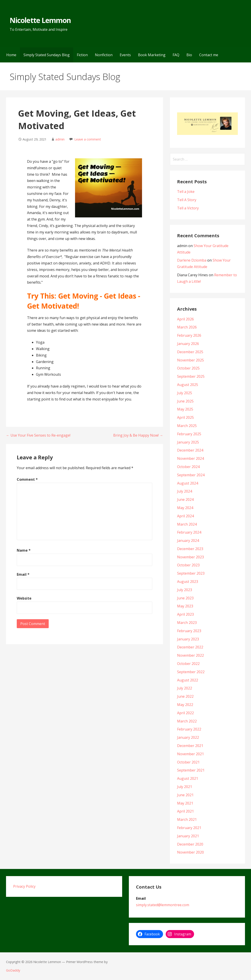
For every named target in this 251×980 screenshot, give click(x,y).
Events (125, 55)
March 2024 (187, 524)
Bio (189, 55)
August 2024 (188, 483)
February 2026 (189, 335)
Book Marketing (152, 55)
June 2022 (185, 696)
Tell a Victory (188, 208)
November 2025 (190, 360)
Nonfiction (104, 55)
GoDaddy (13, 970)
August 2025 (188, 385)
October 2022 (188, 664)
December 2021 (190, 746)
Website (24, 598)
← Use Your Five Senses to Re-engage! (38, 435)
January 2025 (188, 442)
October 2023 (188, 565)
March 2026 (187, 327)
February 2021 (189, 828)
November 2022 (190, 655)
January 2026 (188, 344)
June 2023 (185, 598)
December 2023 (190, 549)
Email (23, 574)
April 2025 (185, 417)
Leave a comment (88, 139)
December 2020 (190, 844)
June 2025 (185, 401)
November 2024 (190, 458)
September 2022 (191, 672)
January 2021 (188, 836)
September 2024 (191, 475)
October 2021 (188, 762)
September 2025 (191, 376)
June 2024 (185, 499)
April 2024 (185, 516)
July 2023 (185, 590)
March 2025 (187, 426)
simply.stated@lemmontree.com (163, 905)
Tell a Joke (186, 192)
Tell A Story (187, 200)
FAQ (176, 55)
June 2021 (185, 795)
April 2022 (185, 713)
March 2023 (187, 623)
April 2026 (185, 319)
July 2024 (185, 491)
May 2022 (185, 705)
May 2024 (185, 508)
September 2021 (191, 770)
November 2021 (190, 754)
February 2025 (189, 434)
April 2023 (185, 614)
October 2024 (188, 467)
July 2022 (185, 688)
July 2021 (185, 787)
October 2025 (188, 368)
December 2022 (190, 647)
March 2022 (187, 721)
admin (60, 139)
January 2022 (188, 737)
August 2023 (188, 582)
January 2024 (188, 541)
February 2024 (189, 532)
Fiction (82, 55)
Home (11, 55)
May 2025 (185, 409)
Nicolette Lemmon (40, 20)
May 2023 (185, 606)
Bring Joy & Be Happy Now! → (138, 435)
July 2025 (185, 393)
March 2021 (187, 819)
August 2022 (188, 680)
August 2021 (188, 778)
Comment (27, 479)
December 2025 (190, 352)
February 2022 (189, 729)
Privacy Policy (24, 886)
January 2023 (188, 639)
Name (24, 550)
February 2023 (189, 631)
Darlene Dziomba (192, 260)
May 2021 (185, 803)
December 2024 (190, 450)
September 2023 (191, 573)
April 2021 (185, 811)
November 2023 (190, 557)
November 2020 (190, 852)
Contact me (209, 55)
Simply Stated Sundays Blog (47, 55)
